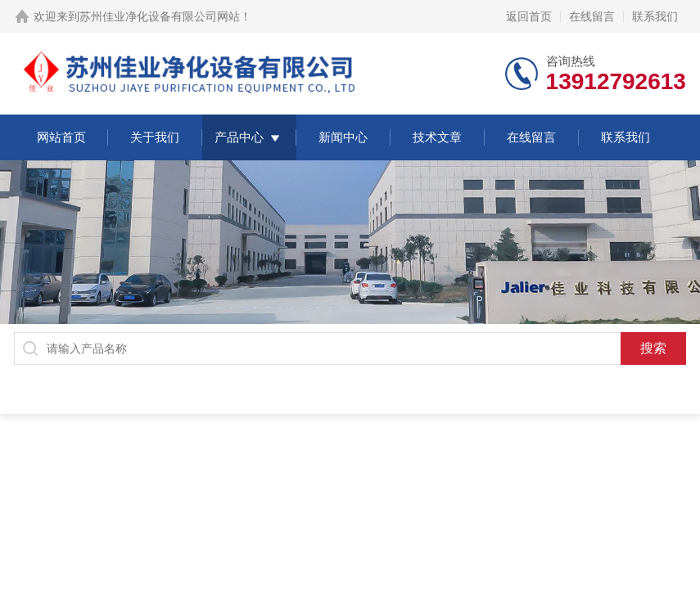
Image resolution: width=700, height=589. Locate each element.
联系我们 (655, 16)
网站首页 (61, 137)
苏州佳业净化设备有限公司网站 (160, 16)
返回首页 (529, 16)
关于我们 (155, 137)
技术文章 (437, 137)
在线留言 (592, 16)
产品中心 (239, 137)
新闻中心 (343, 137)
